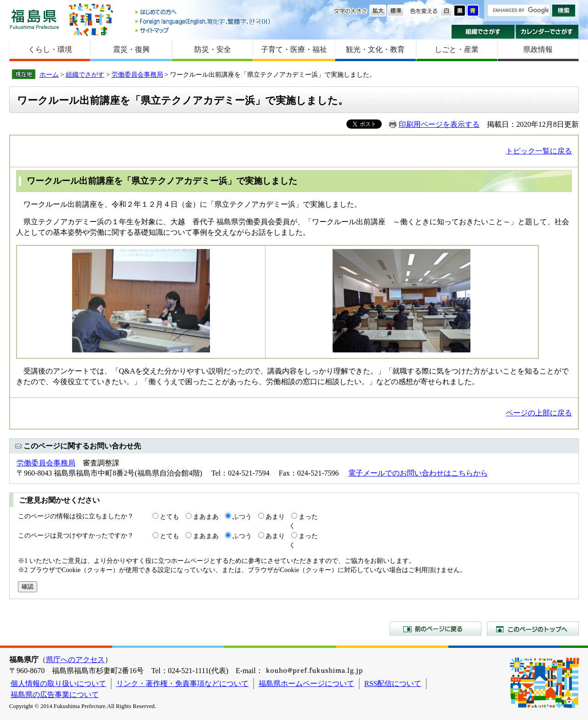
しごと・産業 (457, 49)
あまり (275, 516)
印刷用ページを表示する (439, 124)
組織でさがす (483, 32)
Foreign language (204, 21)
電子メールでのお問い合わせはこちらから (418, 473)
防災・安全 (213, 49)
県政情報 (538, 49)
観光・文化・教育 (375, 49)
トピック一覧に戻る (539, 151)
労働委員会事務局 (137, 74)
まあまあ (206, 516)
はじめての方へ (204, 13)
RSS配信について (393, 683)
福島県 (34, 19)
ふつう (242, 516)
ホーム (49, 74)
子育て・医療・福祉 (294, 49)
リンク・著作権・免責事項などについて (182, 683)
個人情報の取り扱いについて (58, 683)
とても (170, 516)
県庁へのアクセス (75, 660)
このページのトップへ (533, 629)
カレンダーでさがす (547, 32)
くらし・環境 (50, 49)
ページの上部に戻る (539, 413)
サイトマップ (204, 30)
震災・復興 (131, 49)
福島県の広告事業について (55, 694)
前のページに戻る (435, 629)
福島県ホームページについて (306, 683)
